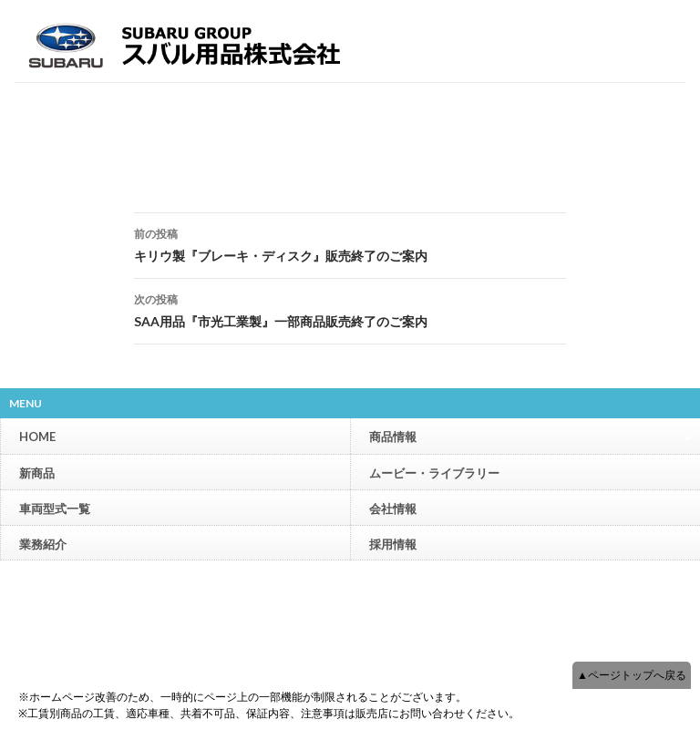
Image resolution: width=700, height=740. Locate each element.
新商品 (37, 473)
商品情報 (530, 436)
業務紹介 (43, 544)
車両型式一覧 (55, 509)
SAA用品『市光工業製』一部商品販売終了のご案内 (350, 309)
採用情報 (393, 544)
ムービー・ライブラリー (434, 473)
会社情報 (393, 509)
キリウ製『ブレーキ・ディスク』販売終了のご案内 (350, 243)
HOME (37, 437)
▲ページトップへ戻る (632, 675)
